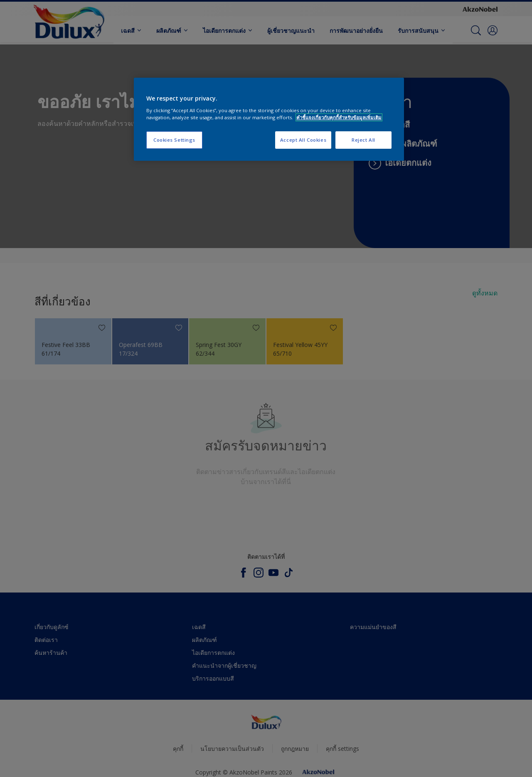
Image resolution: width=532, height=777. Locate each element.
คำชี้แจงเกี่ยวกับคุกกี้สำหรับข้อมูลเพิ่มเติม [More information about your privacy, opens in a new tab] (339, 117)
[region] (269, 119)
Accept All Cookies (303, 140)
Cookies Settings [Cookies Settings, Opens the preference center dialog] (174, 140)
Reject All (363, 140)
